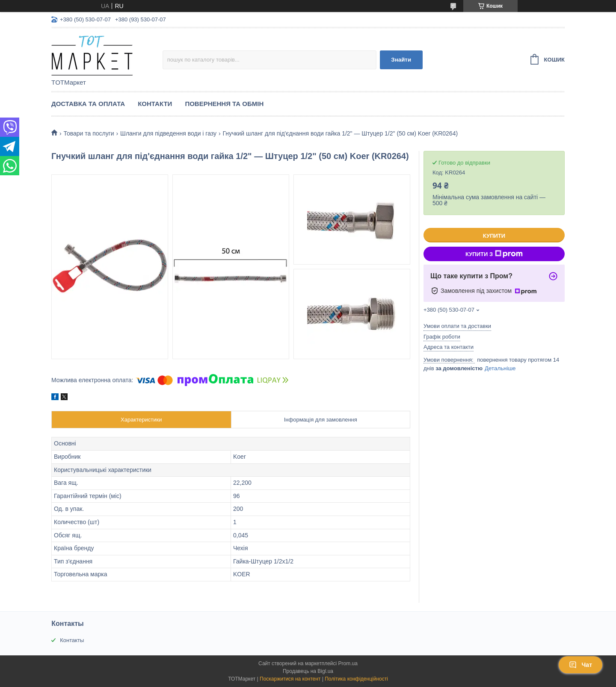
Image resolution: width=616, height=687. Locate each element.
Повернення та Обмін (224, 104)
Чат (580, 665)
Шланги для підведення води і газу (168, 133)
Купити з (494, 254)
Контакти (155, 104)
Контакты (72, 640)
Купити (494, 236)
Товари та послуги (89, 133)
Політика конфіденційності (356, 679)
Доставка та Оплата (88, 104)
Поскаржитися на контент (290, 679)
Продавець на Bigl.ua (308, 671)
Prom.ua (348, 663)
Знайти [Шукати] (401, 60)
